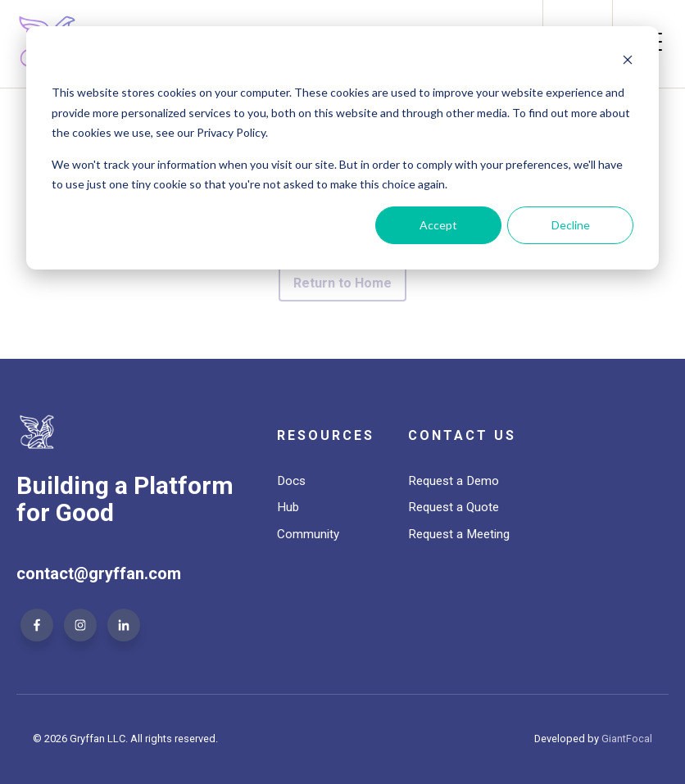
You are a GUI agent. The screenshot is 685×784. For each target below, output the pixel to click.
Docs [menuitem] (291, 481)
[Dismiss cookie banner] (628, 62)
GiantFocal (627, 739)
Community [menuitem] (308, 534)
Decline (571, 225)
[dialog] (342, 148)
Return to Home (343, 283)
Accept (438, 225)
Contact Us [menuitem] (462, 435)
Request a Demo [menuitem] (454, 481)
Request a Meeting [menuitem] (459, 534)
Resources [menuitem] (326, 435)
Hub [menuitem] (288, 507)
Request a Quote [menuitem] (454, 507)
